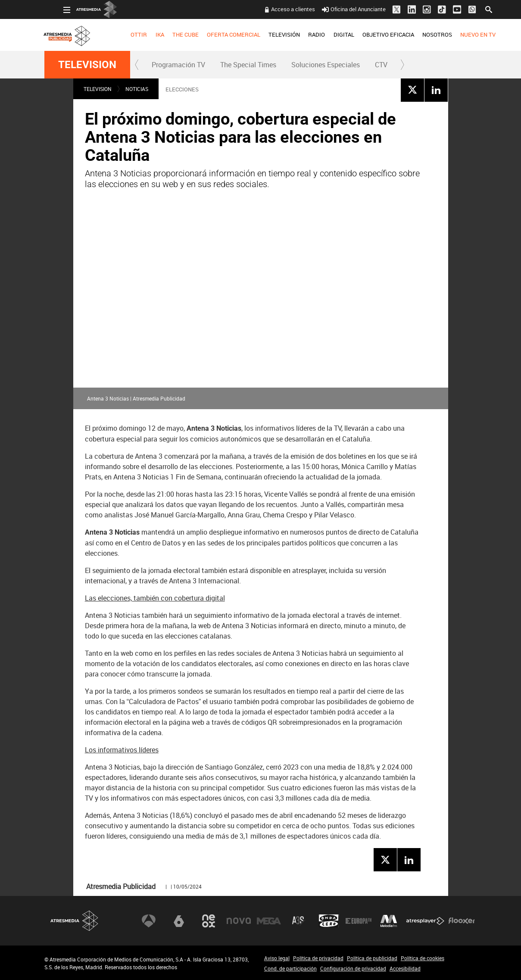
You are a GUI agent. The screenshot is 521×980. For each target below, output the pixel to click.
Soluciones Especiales (326, 65)
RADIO (298, 34)
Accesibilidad (405, 968)
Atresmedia (75, 921)
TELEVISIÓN (265, 34)
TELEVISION (87, 65)
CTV (381, 65)
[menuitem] (120, 35)
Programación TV (178, 65)
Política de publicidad (372, 958)
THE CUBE (167, 34)
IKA (141, 34)
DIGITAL (325, 34)
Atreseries (299, 921)
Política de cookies (423, 958)
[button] (137, 65)
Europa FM (359, 921)
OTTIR (120, 34)
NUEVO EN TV (459, 34)
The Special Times (248, 65)
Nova (239, 921)
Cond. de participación (290, 968)
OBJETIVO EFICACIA (369, 34)
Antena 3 (149, 921)
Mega (269, 921)
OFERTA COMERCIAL (215, 34)
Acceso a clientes (275, 9)
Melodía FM (389, 921)
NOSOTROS (418, 34)
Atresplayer (425, 921)
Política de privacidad (318, 958)
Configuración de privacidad (353, 968)
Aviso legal (277, 958)
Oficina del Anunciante (335, 9)
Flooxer (462, 921)
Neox (209, 921)
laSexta (179, 921)
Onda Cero (329, 921)
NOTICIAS (137, 89)
